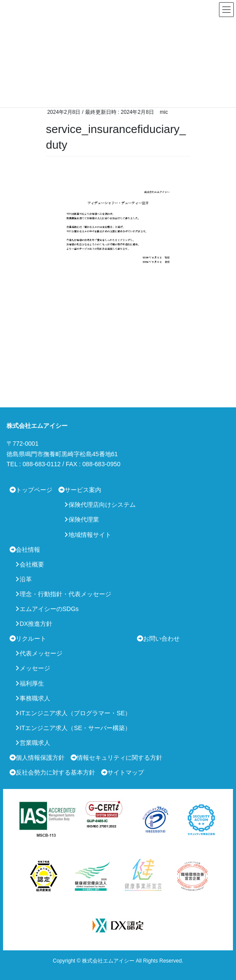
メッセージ (35, 668)
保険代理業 (84, 519)
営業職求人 (35, 743)
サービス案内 (83, 490)
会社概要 (32, 564)
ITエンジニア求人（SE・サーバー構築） (75, 728)
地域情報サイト (90, 535)
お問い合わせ (161, 639)
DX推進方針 (36, 624)
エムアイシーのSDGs (49, 609)
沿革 (26, 579)
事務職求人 (35, 698)
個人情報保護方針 (40, 758)
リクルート (31, 639)
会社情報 (28, 550)
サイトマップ (126, 772)
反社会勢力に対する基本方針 (55, 772)
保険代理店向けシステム (102, 505)
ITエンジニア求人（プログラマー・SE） (75, 713)
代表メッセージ (41, 653)
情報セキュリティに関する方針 (120, 758)
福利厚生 (32, 683)
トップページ (34, 490)
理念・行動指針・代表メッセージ (65, 594)
